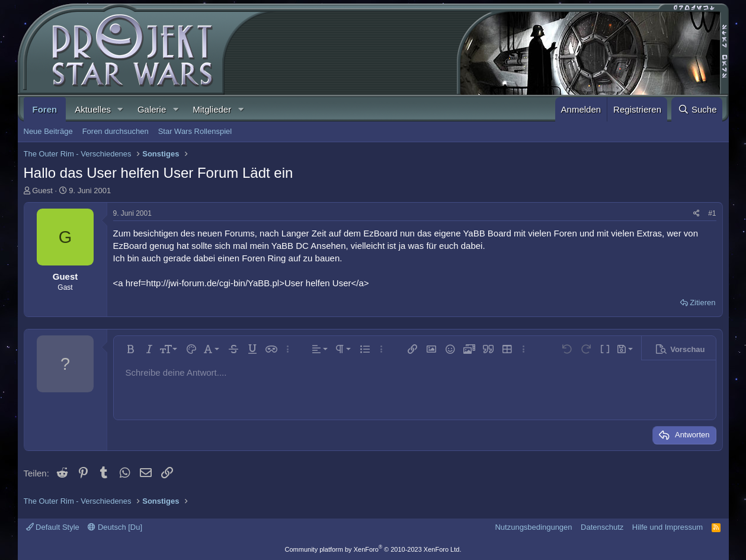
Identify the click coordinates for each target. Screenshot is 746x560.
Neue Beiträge (48, 131)
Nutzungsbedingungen (533, 527)
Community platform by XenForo (373, 549)
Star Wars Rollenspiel (195, 131)
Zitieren (702, 303)
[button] (120, 109)
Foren (45, 109)
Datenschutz (602, 527)
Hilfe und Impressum (667, 527)
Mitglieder (212, 109)
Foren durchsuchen (116, 131)
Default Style (53, 527)
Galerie (152, 109)
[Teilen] (697, 214)
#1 (712, 213)
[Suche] (697, 109)
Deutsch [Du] (115, 527)
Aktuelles (93, 109)
